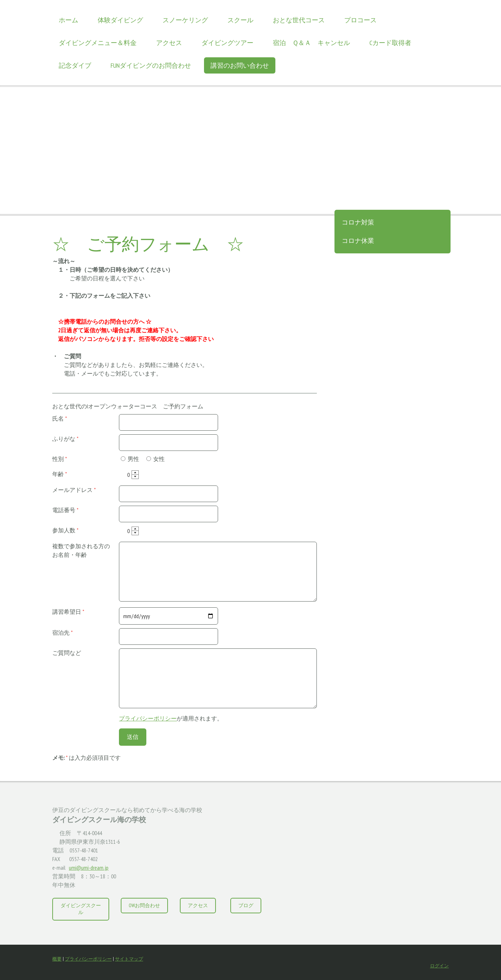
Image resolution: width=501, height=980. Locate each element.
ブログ (246, 905)
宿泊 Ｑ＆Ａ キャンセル (311, 43)
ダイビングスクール (81, 909)
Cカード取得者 (390, 43)
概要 (57, 959)
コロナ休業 (358, 241)
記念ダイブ (75, 65)
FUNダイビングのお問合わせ (151, 65)
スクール (240, 20)
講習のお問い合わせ (240, 65)
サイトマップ (129, 959)
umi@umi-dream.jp (89, 868)
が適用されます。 (171, 718)
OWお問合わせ (144, 905)
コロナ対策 (358, 222)
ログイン (439, 966)
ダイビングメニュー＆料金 (98, 43)
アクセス (169, 43)
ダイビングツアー (227, 43)
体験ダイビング (120, 20)
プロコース (360, 20)
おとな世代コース (299, 20)
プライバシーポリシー (148, 718)
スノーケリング (185, 20)
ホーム (68, 20)
